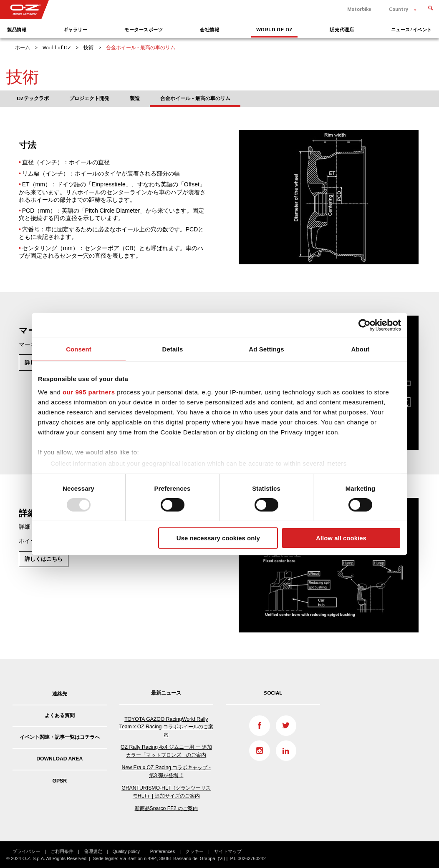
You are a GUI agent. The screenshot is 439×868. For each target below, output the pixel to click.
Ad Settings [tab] (266, 349)
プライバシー (26, 851)
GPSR (59, 781)
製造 (135, 98)
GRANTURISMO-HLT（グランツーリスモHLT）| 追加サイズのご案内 (166, 792)
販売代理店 (342, 30)
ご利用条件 (62, 851)
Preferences (163, 851)
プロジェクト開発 (89, 98)
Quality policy (126, 851)
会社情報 (209, 30)
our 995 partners (89, 392)
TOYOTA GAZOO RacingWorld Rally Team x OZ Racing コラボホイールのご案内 (166, 727)
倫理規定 (93, 851)
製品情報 (17, 30)
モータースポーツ (144, 30)
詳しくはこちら (44, 559)
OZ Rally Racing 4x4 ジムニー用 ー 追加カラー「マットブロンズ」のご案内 (166, 751)
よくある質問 (60, 715)
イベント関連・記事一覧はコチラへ (60, 737)
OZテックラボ (33, 98)
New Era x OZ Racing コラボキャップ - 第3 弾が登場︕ (166, 771)
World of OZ (275, 30)
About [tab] (361, 349)
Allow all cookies (341, 538)
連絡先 (60, 694)
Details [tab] (173, 349)
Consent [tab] (79, 349)
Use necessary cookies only (218, 538)
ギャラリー (76, 30)
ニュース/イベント (411, 30)
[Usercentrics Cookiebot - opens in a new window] (365, 325)
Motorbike (359, 9)
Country (399, 9)
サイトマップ (228, 851)
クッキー (194, 851)
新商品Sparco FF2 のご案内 (166, 808)
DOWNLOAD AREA (59, 759)
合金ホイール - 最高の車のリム (195, 98)
